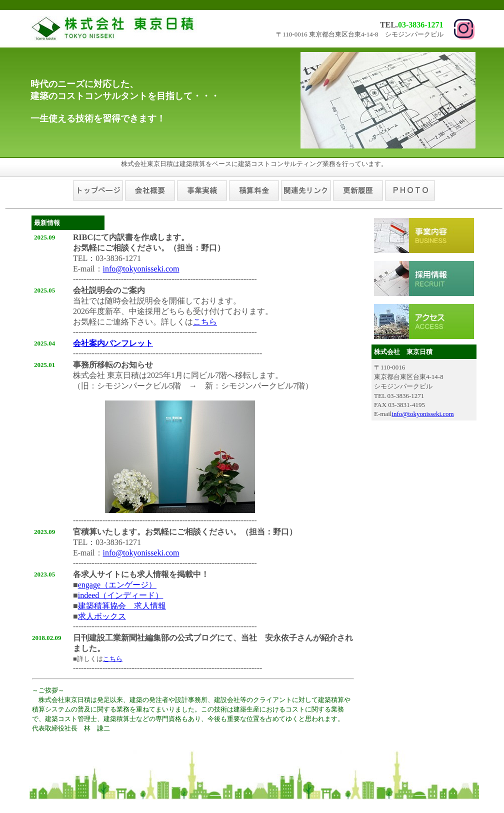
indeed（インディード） (121, 595)
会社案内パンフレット (113, 343)
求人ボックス (102, 616)
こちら (205, 322)
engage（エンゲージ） (117, 585)
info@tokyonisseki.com (141, 269)
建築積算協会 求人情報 (122, 606)
